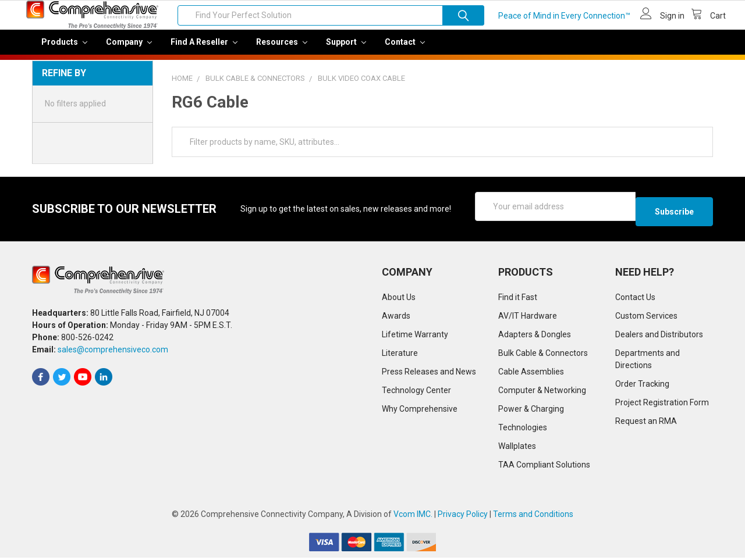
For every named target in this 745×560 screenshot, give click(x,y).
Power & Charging (531, 411)
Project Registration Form (662, 405)
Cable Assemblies (531, 374)
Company (129, 50)
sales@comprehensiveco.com (113, 352)
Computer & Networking (542, 393)
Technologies (523, 430)
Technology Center (416, 393)
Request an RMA (646, 423)
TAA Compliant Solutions (544, 467)
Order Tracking (642, 386)
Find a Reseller (204, 50)
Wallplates (517, 448)
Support (346, 50)
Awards (396, 318)
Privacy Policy (463, 516)
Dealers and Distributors (659, 337)
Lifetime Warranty (415, 337)
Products (64, 50)
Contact (405, 50)
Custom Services (646, 318)
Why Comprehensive (420, 411)
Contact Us (635, 299)
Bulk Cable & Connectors (543, 355)
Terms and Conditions (533, 516)
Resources (282, 50)
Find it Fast (518, 299)
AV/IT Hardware (528, 318)
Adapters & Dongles (535, 337)
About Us (399, 299)
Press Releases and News (429, 374)
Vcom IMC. (413, 516)
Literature (400, 355)
